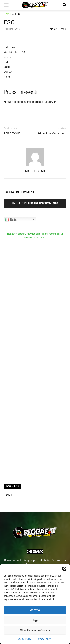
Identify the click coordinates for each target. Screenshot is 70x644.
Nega (35, 620)
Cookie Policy (24, 639)
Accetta (35, 610)
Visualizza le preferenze (35, 631)
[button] (64, 569)
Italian (11, 220)
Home (7, 14)
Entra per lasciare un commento (35, 203)
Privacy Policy (44, 639)
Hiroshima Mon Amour (52, 134)
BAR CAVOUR (12, 134)
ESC (9, 22)
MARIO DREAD (35, 171)
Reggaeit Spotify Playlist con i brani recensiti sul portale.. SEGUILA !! (35, 236)
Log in (10, 495)
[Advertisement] (32, 420)
